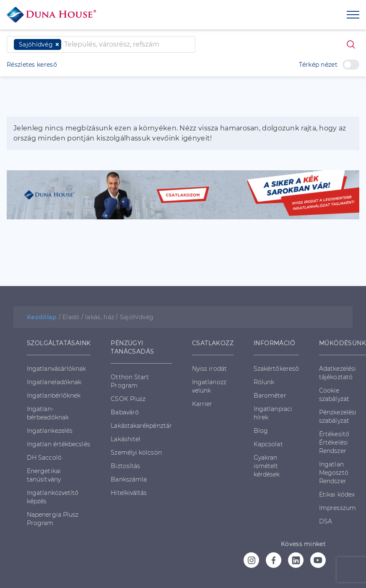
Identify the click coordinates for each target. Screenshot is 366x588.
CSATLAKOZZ (213, 343)
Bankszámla (129, 479)
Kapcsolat (268, 444)
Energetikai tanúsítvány (44, 475)
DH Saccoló (44, 458)
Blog (261, 431)
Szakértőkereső (276, 369)
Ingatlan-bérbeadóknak (48, 413)
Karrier (202, 404)
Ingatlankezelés (50, 431)
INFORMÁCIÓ (274, 343)
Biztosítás (125, 466)
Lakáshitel (126, 439)
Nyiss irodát (209, 369)
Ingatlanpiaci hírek (273, 413)
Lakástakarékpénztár (141, 426)
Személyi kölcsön (136, 453)
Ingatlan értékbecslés (58, 444)
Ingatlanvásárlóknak (57, 369)
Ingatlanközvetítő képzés (53, 497)
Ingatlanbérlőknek (54, 395)
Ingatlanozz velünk (209, 386)
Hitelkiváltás (129, 493)
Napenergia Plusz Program (53, 519)
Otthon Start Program (130, 381)
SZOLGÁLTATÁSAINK (59, 343)
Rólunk (264, 382)
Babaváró (125, 412)
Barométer (270, 395)
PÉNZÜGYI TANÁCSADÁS (132, 347)
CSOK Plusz (128, 399)
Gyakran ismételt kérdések (267, 466)
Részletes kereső (32, 65)
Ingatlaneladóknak (54, 382)
